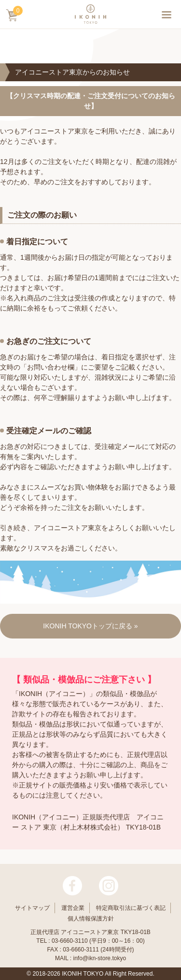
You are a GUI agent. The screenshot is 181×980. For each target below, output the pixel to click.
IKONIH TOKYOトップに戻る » (90, 626)
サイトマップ (32, 908)
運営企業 (73, 908)
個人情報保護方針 (91, 919)
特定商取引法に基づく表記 (131, 908)
